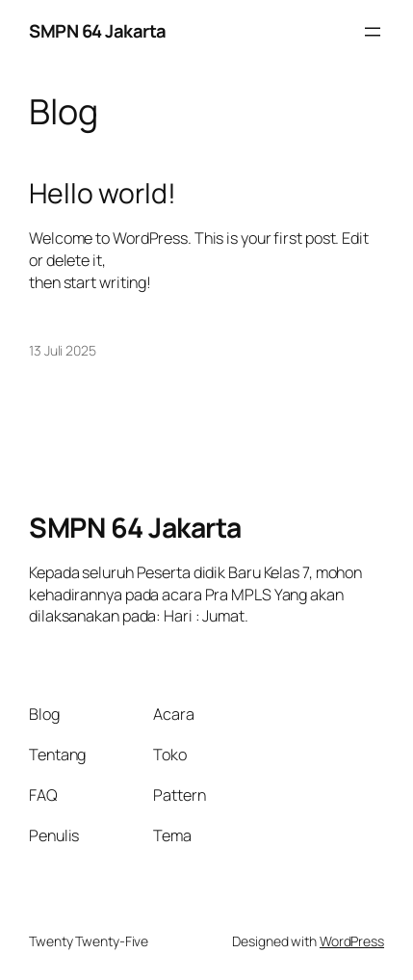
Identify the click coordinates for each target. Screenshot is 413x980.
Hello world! (103, 194)
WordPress (352, 941)
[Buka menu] (373, 32)
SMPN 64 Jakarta (98, 31)
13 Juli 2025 (63, 350)
